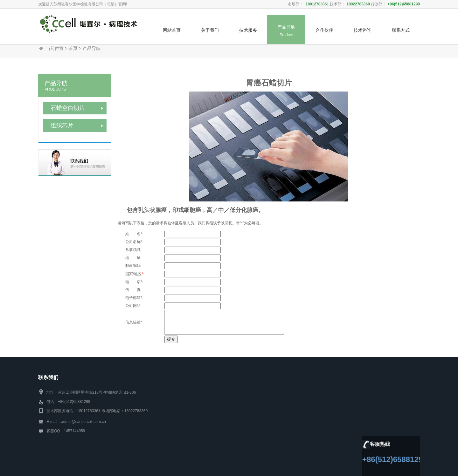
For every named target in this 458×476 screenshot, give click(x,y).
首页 (73, 48)
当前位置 (55, 48)
